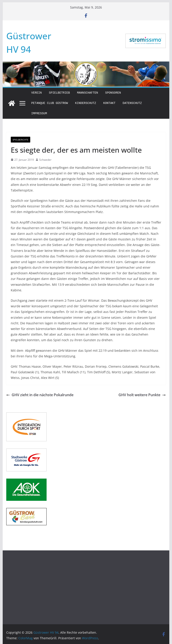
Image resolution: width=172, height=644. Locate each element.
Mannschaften (88, 93)
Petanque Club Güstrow (50, 103)
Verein (37, 93)
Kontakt (109, 103)
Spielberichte (20, 140)
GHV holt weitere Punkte (142, 395)
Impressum (39, 113)
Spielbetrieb (59, 93)
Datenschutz (132, 103)
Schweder (45, 160)
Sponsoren (113, 93)
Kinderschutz (86, 103)
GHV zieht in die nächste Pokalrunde (40, 395)
